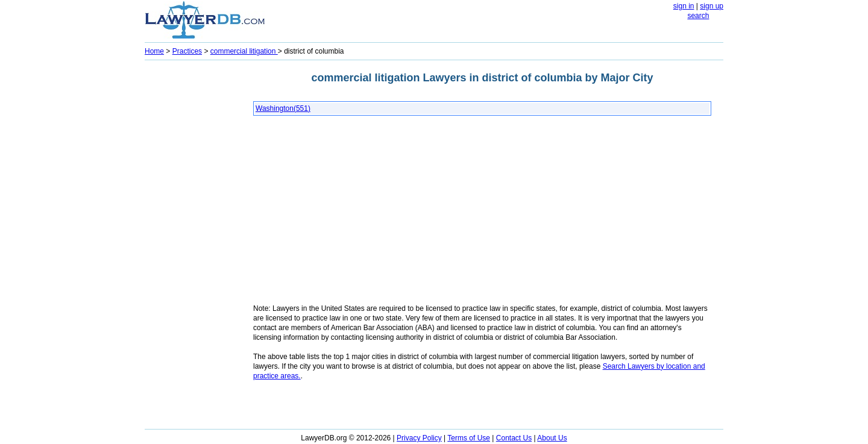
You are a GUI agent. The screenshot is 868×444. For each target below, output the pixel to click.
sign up (712, 6)
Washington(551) (283, 108)
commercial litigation (244, 51)
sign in (684, 6)
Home (154, 51)
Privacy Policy (419, 438)
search (698, 16)
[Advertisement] (193, 245)
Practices (187, 51)
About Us (552, 438)
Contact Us (514, 438)
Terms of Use (469, 438)
